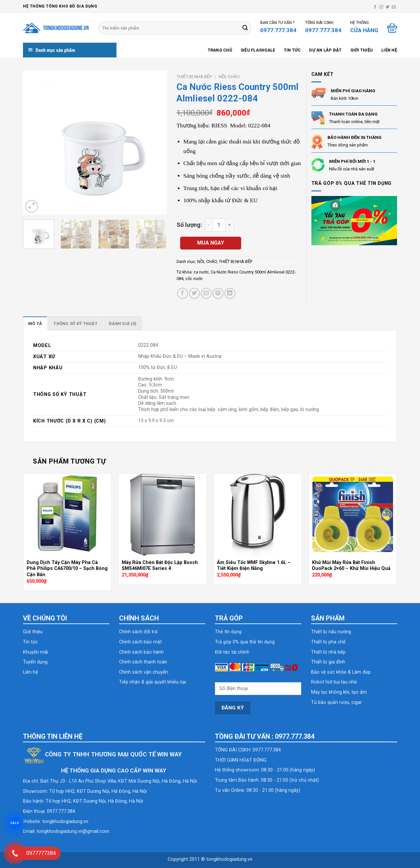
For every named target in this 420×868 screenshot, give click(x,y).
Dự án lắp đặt (325, 50)
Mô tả (35, 324)
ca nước (201, 272)
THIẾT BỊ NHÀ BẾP (194, 76)
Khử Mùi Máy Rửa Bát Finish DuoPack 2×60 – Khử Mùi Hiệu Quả (351, 566)
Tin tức (292, 50)
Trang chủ (220, 50)
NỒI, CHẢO (229, 76)
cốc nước (194, 279)
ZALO (15, 823)
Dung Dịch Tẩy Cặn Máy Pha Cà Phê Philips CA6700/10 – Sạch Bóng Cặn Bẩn (67, 569)
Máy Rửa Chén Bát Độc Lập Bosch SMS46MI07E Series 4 (160, 566)
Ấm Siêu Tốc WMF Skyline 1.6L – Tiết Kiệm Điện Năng (254, 566)
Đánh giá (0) (123, 324)
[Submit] (245, 28)
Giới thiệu (362, 50)
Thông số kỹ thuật (75, 324)
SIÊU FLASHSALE (258, 50)
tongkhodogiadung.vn (65, 822)
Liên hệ (389, 50)
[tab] (35, 323)
